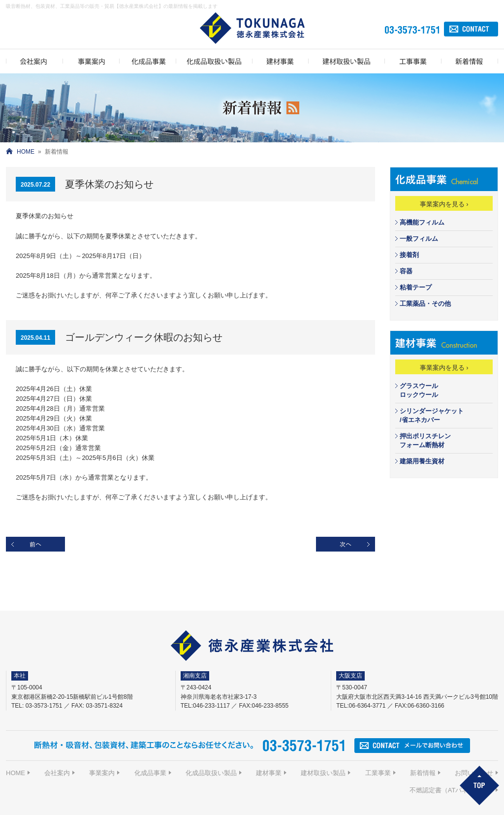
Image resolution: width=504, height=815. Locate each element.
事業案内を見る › (444, 204)
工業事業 (378, 773)
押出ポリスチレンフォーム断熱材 (425, 440)
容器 (406, 271)
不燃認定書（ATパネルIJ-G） (451, 790)
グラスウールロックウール (419, 390)
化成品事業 (150, 773)
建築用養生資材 (422, 461)
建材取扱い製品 (323, 773)
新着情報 (423, 773)
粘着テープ (416, 287)
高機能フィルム (422, 222)
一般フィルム (419, 239)
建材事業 (269, 773)
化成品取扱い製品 (211, 773)
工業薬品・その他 (425, 304)
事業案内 (102, 773)
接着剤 (409, 255)
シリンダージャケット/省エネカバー (432, 415)
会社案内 (57, 773)
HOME (26, 152)
